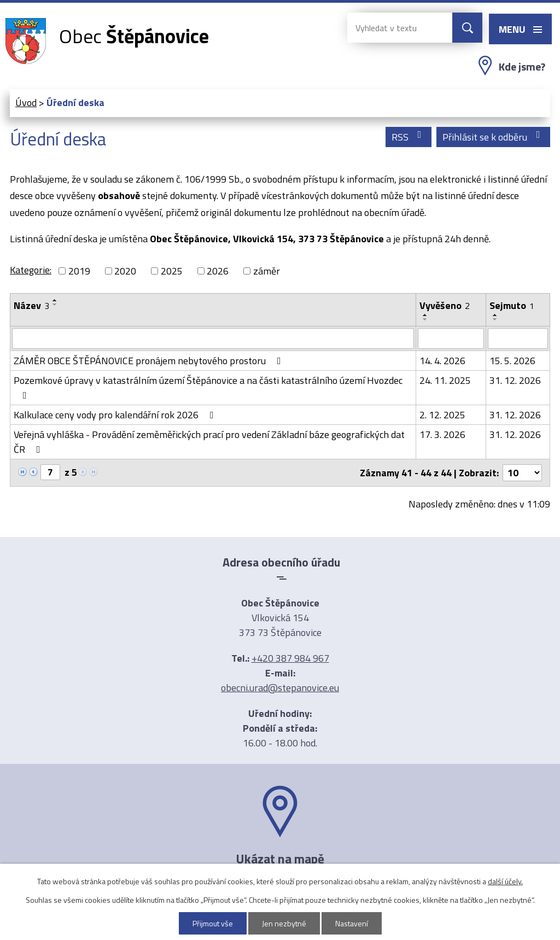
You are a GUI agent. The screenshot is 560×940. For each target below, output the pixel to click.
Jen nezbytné (284, 923)
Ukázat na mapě (280, 859)
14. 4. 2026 (442, 361)
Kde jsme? (522, 67)
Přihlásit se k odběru (494, 137)
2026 (218, 271)
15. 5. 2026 (512, 361)
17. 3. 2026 (442, 434)
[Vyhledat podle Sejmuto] (518, 338)
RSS (409, 137)
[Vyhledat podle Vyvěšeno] (451, 338)
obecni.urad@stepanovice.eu (280, 688)
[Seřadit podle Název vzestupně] (55, 300)
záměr (267, 271)
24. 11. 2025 (445, 380)
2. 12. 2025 (442, 415)
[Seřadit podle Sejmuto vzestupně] (495, 315)
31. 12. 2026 (515, 380)
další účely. (505, 881)
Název (31, 305)
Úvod (26, 103)
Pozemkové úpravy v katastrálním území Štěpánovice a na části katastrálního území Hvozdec (208, 387)
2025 (172, 271)
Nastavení (352, 923)
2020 (125, 271)
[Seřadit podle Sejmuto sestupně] (495, 319)
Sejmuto (512, 305)
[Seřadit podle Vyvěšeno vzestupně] (425, 315)
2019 (79, 271)
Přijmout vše (213, 923)
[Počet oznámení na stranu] (522, 473)
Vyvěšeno (445, 305)
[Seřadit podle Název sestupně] (55, 305)
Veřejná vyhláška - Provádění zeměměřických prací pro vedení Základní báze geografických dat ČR (209, 442)
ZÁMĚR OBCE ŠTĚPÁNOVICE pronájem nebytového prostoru (150, 361)
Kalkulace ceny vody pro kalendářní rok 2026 (116, 415)
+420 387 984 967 (290, 658)
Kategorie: (31, 270)
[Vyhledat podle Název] (213, 338)
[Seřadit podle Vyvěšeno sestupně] (425, 319)
